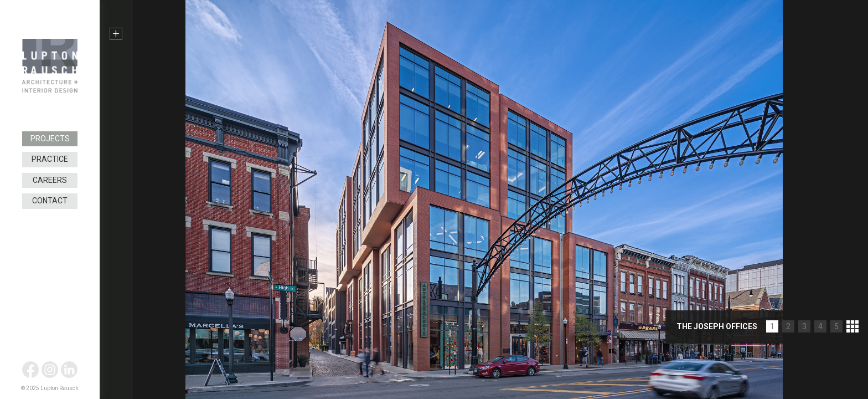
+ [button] (116, 34)
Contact (50, 201)
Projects (50, 139)
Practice (50, 159)
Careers (50, 180)
